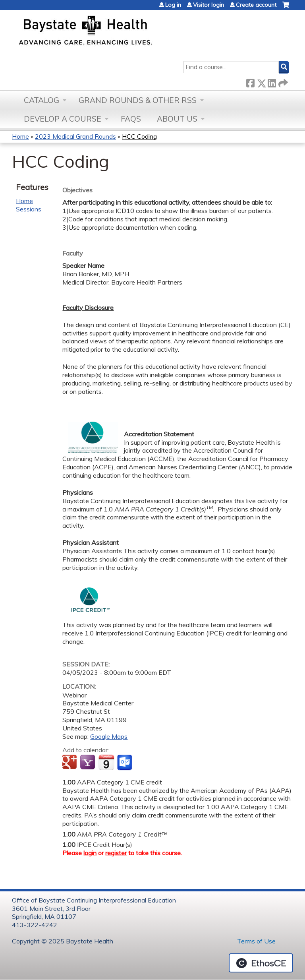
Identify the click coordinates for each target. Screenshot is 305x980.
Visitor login (208, 5)
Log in (173, 5)
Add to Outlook (125, 763)
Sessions (29, 209)
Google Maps (109, 736)
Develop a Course (63, 119)
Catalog (42, 100)
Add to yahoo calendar (88, 763)
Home (20, 136)
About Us (177, 119)
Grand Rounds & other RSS (138, 100)
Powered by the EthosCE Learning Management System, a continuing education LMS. (261, 963)
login (90, 853)
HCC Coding (139, 136)
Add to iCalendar (106, 762)
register (116, 853)
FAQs (131, 119)
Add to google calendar (70, 763)
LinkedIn (272, 82)
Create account (256, 5)
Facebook (250, 82)
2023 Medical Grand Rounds (75, 136)
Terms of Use (256, 941)
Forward (282, 82)
